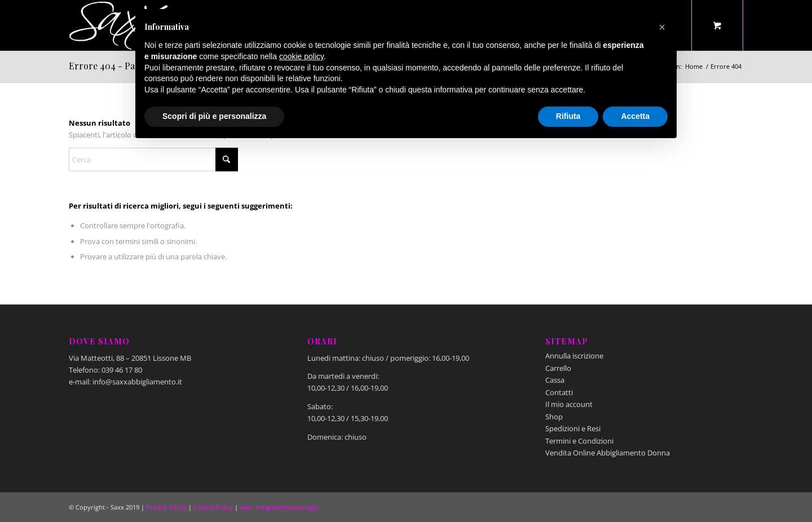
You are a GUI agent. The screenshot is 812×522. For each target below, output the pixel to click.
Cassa (555, 380)
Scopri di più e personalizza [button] (214, 116)
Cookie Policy (213, 507)
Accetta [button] (635, 116)
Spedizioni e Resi (573, 428)
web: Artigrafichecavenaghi (279, 507)
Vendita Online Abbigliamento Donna (608, 453)
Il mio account (569, 404)
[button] (662, 27)
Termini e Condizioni (579, 441)
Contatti (559, 392)
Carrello (558, 368)
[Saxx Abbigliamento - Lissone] (120, 25)
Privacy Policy (166, 507)
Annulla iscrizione (574, 356)
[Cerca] (153, 160)
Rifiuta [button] (568, 116)
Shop (554, 417)
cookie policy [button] (301, 56)
